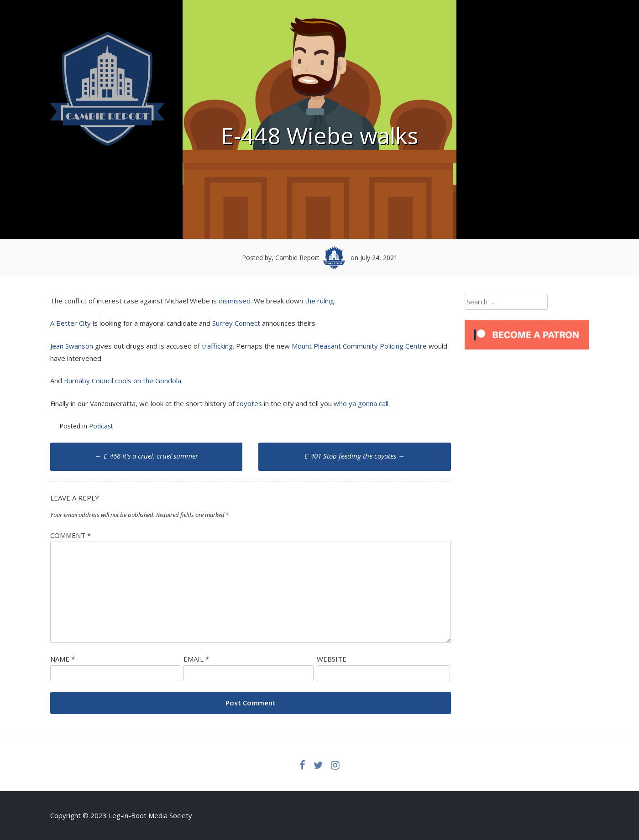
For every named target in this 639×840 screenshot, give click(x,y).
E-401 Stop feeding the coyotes (355, 456)
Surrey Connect (236, 323)
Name (63, 659)
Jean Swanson (72, 346)
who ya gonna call (361, 403)
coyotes (249, 403)
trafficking (217, 346)
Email (196, 659)
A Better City (71, 323)
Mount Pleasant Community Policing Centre (359, 346)
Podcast (101, 426)
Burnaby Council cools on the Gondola (123, 381)
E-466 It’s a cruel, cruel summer (147, 456)
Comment (71, 535)
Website (332, 659)
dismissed (235, 301)
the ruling (319, 301)
